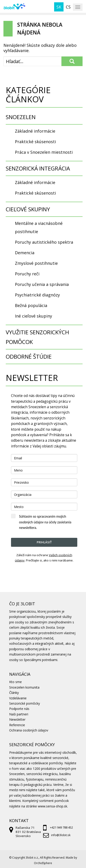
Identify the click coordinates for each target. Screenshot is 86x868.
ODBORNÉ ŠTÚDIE (29, 356)
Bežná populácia (31, 305)
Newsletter (17, 719)
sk (59, 7)
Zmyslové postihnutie (36, 263)
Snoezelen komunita (24, 687)
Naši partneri (19, 714)
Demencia (25, 253)
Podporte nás (19, 709)
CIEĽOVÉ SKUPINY (28, 209)
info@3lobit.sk (61, 835)
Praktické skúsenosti (35, 142)
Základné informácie (35, 131)
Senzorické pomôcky (25, 703)
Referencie (17, 725)
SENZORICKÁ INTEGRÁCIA (38, 168)
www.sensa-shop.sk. (53, 806)
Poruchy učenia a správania (42, 284)
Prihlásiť (44, 542)
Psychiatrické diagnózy (37, 295)
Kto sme (15, 682)
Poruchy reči (27, 274)
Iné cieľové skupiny (33, 316)
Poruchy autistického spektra (44, 242)
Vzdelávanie (18, 698)
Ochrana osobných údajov (29, 730)
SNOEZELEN (21, 117)
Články (14, 693)
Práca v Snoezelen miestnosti (44, 152)
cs (68, 7)
